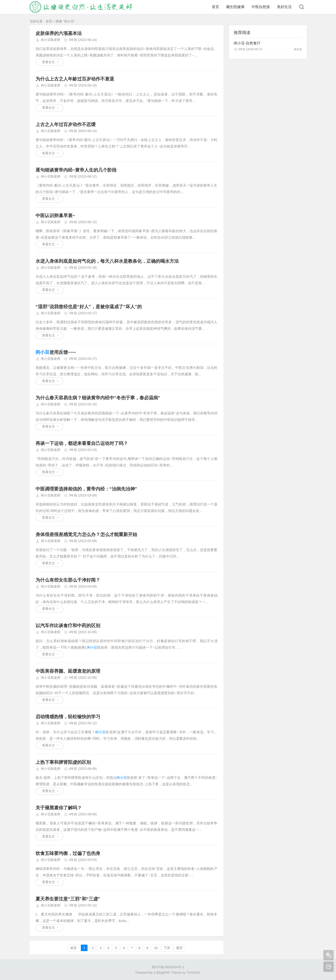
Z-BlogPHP (162, 973)
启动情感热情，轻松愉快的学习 (68, 717)
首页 (215, 7)
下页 (167, 948)
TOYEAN (193, 973)
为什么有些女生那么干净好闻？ (68, 580)
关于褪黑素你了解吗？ (59, 808)
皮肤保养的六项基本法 (59, 33)
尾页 (179, 948)
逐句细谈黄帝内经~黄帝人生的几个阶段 (76, 170)
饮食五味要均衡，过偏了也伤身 (68, 853)
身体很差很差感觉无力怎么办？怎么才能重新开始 (86, 534)
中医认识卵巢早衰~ (55, 216)
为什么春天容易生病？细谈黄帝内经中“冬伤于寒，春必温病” (98, 398)
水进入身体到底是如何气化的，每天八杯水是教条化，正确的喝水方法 (107, 261)
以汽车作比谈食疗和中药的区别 (68, 626)
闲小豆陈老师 (51, 40)
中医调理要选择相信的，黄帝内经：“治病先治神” (86, 489)
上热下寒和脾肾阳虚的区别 (63, 762)
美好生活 (284, 7)
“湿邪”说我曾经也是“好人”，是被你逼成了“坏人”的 (89, 307)
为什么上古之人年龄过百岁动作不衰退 (75, 79)
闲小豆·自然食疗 (247, 43)
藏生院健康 (235, 7)
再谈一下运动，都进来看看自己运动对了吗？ (82, 443)
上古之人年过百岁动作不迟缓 (66, 124)
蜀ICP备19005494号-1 (168, 967)
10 (156, 948)
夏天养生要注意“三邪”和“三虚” (68, 899)
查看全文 (48, 62)
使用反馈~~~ (56, 352)
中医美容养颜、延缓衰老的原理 (68, 671)
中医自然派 (261, 7)
